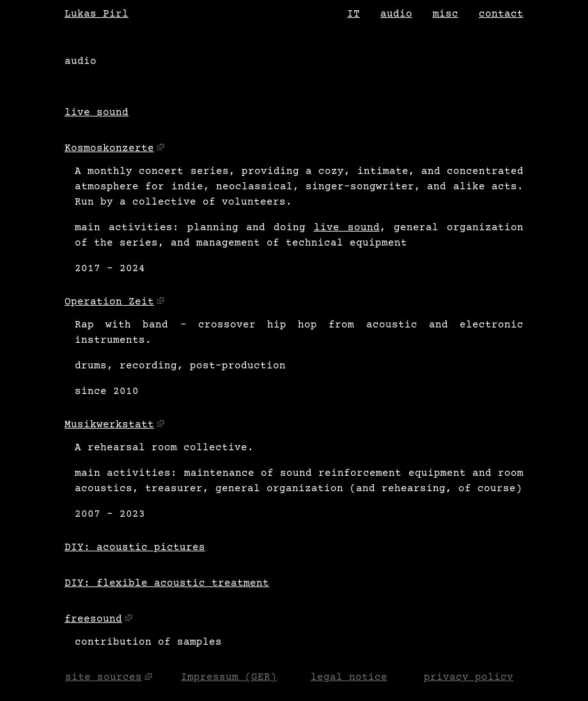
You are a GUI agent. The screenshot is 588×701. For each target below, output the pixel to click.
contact (501, 14)
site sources (104, 678)
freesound (93, 619)
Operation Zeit (109, 302)
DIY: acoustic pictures (135, 547)
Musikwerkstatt (109, 425)
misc (445, 14)
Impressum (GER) (229, 678)
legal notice (349, 678)
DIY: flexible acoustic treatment (167, 583)
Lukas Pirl (97, 14)
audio (396, 14)
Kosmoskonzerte (109, 148)
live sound (97, 113)
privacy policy (468, 678)
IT (353, 14)
